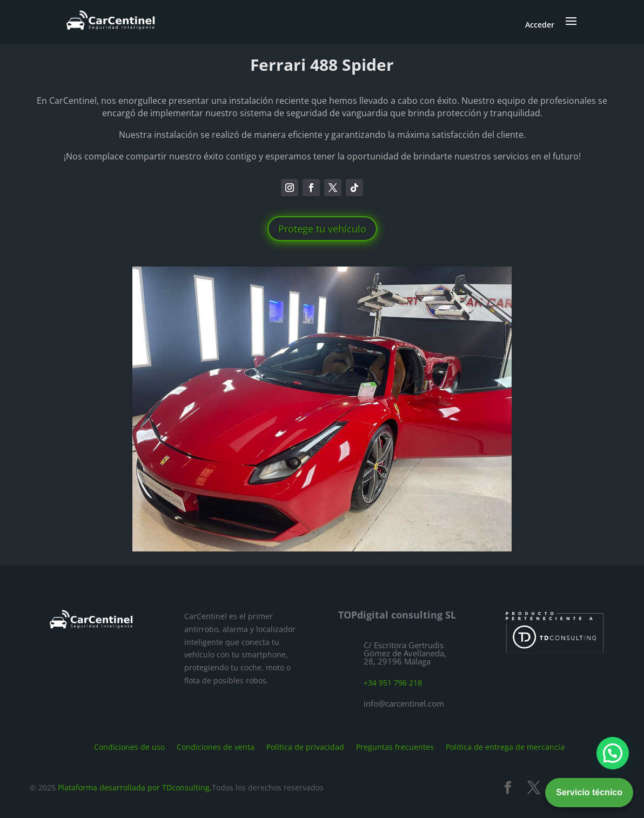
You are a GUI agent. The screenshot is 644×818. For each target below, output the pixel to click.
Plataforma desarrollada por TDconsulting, (135, 787)
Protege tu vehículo (322, 229)
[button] (613, 753)
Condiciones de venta (216, 746)
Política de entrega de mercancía (505, 746)
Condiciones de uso (129, 746)
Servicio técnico (589, 792)
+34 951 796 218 (393, 683)
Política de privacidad (305, 746)
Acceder (540, 25)
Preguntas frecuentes (395, 746)
